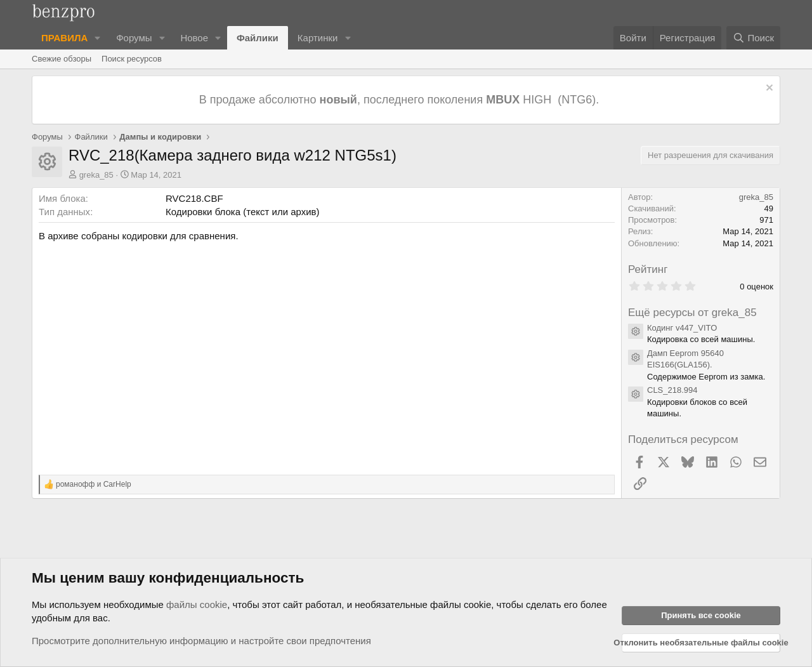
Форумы (134, 38)
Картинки (318, 38)
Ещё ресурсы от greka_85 (692, 313)
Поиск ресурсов (132, 59)
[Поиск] (753, 38)
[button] (98, 38)
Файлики (258, 38)
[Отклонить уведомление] (768, 89)
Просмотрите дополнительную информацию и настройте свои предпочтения (201, 641)
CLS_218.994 (672, 390)
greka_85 (96, 175)
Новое (194, 38)
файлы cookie (197, 604)
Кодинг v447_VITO (682, 328)
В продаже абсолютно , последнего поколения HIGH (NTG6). (401, 100)
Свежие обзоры (62, 59)
